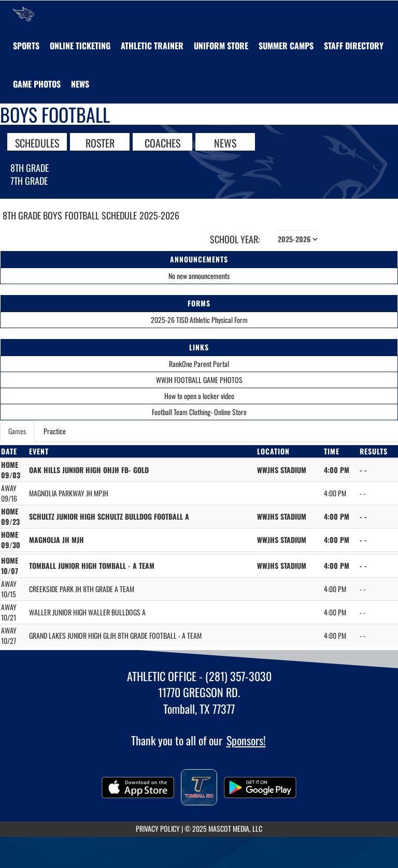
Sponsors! (246, 740)
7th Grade (29, 181)
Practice (55, 431)
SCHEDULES (37, 142)
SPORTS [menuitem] (26, 46)
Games (17, 431)
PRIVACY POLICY (158, 828)
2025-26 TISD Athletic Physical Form (199, 320)
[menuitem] (80, 46)
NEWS (225, 142)
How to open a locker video (199, 396)
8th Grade (30, 168)
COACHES (162, 142)
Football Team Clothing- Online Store (199, 412)
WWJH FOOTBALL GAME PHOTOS (199, 380)
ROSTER (100, 142)
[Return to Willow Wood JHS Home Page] (23, 13)
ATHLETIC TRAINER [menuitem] (152, 46)
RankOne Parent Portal (199, 364)
